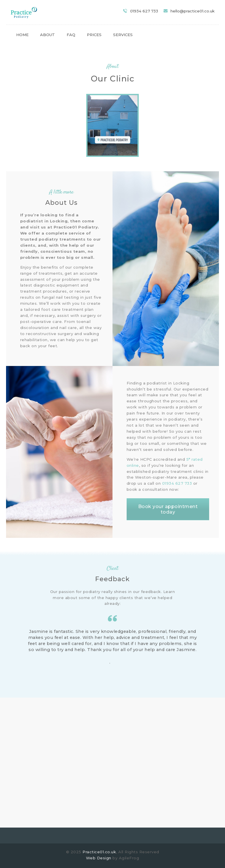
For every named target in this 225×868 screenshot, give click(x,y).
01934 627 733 (177, 483)
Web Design (99, 858)
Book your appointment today (168, 509)
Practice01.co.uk (99, 852)
